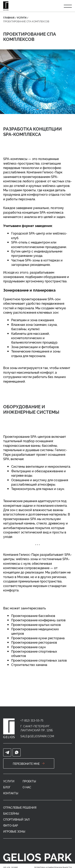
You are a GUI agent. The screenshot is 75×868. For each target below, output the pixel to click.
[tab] (34, 109)
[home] (9, 728)
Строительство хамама (29, 665)
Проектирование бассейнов (33, 616)
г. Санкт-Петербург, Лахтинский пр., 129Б (37, 728)
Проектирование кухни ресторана (38, 638)
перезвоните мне (29, 763)
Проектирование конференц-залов (38, 620)
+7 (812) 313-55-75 (32, 720)
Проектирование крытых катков (36, 624)
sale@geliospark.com (37, 736)
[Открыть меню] (68, 6)
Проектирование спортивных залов (39, 660)
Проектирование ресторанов (34, 642)
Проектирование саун (28, 647)
